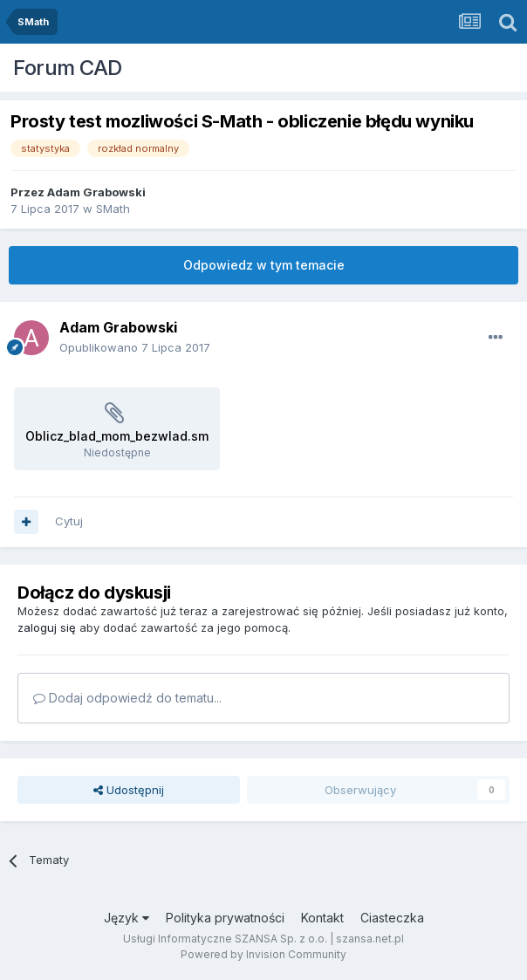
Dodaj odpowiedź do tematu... (127, 698)
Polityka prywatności (225, 918)
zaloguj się (47, 627)
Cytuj (69, 521)
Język (127, 918)
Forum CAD (68, 68)
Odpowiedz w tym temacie (264, 265)
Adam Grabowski (96, 192)
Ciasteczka (392, 918)
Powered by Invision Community (263, 954)
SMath (113, 209)
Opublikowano (135, 347)
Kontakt (322, 918)
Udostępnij (129, 790)
